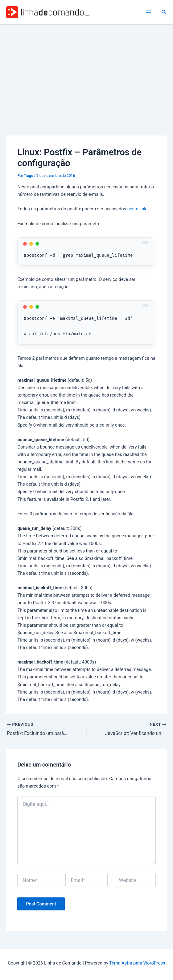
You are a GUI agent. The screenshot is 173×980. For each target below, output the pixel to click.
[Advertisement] (86, 71)
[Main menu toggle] (149, 12)
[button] (164, 12)
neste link (137, 209)
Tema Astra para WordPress (137, 963)
